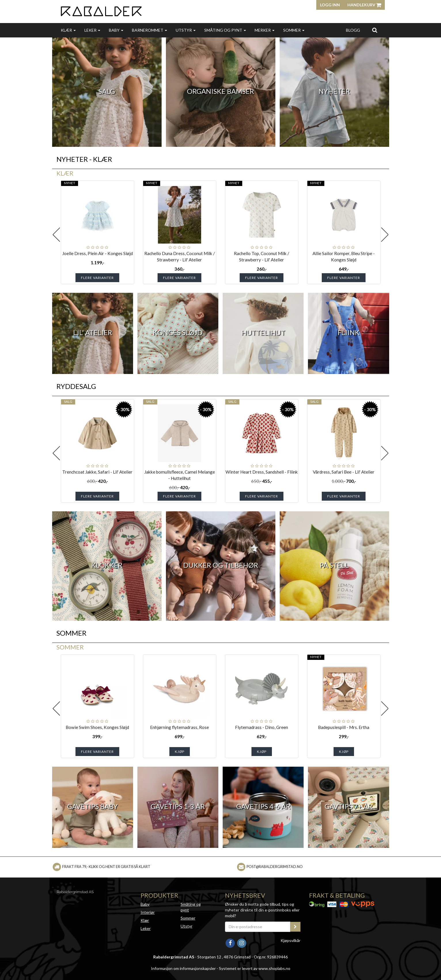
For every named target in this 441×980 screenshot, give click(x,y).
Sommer (294, 30)
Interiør (148, 912)
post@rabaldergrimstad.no (275, 867)
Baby (116, 30)
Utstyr (186, 30)
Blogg (353, 30)
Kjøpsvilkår (290, 940)
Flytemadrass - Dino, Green (262, 727)
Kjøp (180, 752)
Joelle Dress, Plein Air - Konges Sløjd (98, 253)
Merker (265, 30)
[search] (375, 30)
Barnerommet (149, 30)
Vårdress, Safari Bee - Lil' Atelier (344, 472)
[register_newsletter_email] (295, 927)
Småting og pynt (225, 30)
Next (385, 235)
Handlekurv (364, 5)
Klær (68, 30)
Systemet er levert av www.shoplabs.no (255, 968)
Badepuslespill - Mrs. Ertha (344, 727)
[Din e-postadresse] (258, 927)
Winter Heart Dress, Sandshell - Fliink (262, 472)
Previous (56, 235)
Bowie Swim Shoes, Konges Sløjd (97, 727)
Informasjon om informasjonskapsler (183, 968)
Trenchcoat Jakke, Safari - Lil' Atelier (97, 472)
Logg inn (330, 5)
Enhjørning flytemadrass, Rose (179, 727)
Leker (92, 30)
